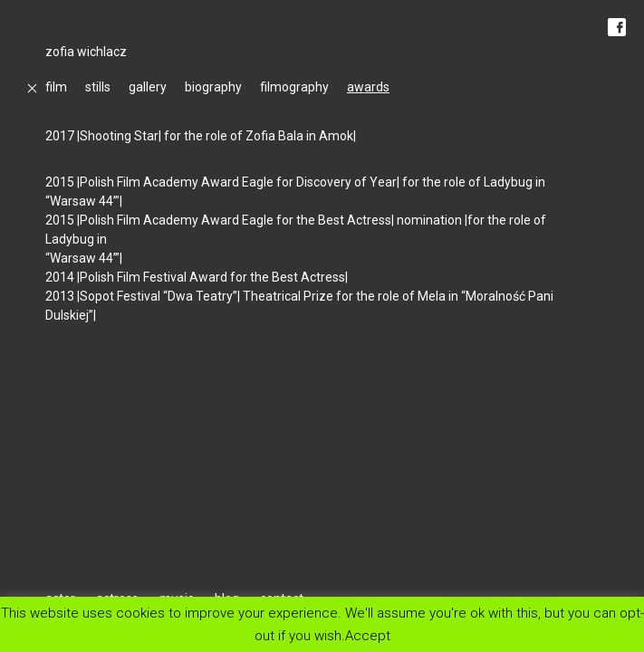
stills (98, 87)
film (56, 87)
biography (213, 87)
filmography (294, 87)
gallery (148, 87)
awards (368, 87)
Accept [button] (368, 635)
